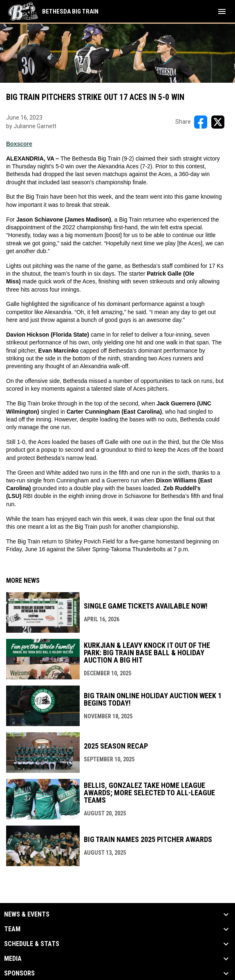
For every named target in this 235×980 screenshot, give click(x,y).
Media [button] (13, 959)
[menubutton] (222, 11)
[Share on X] (218, 122)
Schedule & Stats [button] (32, 944)
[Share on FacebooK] (201, 122)
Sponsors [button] (19, 973)
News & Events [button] (27, 914)
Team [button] (12, 929)
